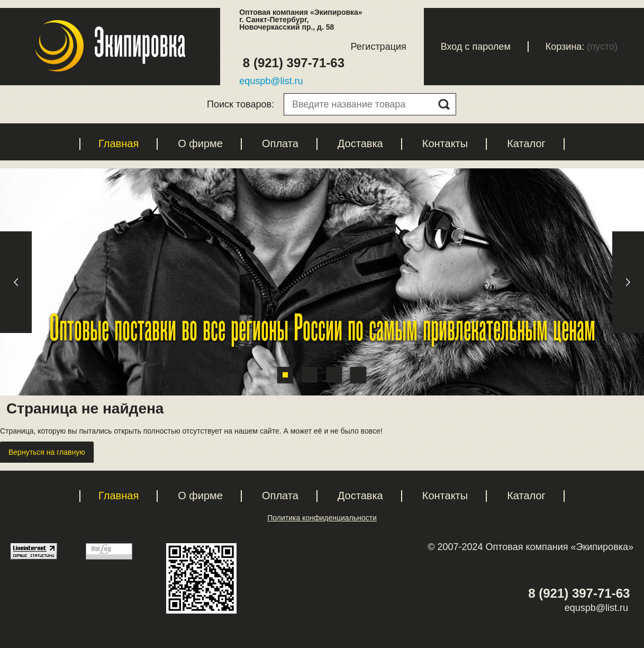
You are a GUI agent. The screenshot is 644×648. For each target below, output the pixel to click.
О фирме (200, 143)
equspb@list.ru (271, 81)
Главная (119, 143)
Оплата (280, 143)
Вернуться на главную (47, 452)
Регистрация (379, 47)
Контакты (445, 143)
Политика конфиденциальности (322, 518)
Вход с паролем (476, 47)
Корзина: (565, 47)
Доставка (360, 143)
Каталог (526, 143)
